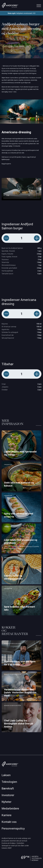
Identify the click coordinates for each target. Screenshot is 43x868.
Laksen (6, 775)
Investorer (8, 795)
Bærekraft (8, 788)
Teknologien (9, 782)
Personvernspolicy (13, 829)
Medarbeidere (10, 808)
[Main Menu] (39, 6)
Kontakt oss (9, 822)
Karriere (7, 815)
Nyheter (6, 802)
